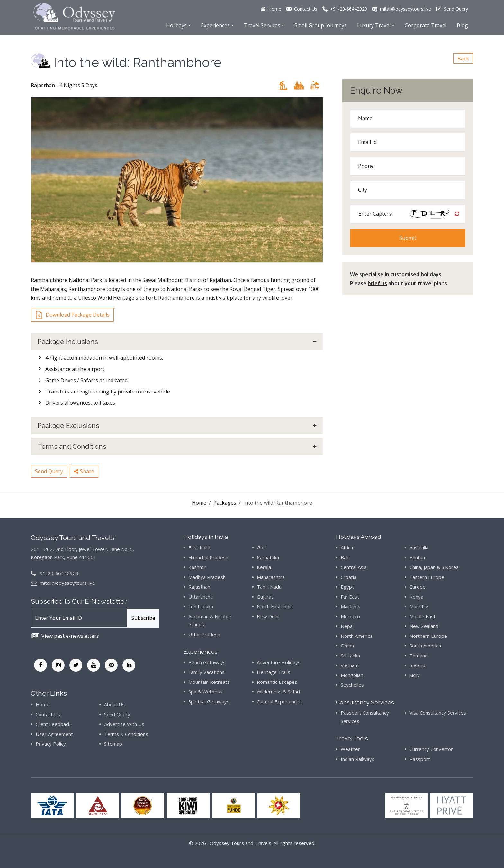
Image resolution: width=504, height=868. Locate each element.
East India (199, 547)
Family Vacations (207, 672)
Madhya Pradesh (207, 577)
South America (425, 646)
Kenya (416, 597)
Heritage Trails (274, 672)
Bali (345, 557)
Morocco (350, 616)
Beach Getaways (207, 662)
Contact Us (48, 714)
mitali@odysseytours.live (67, 583)
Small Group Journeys (321, 25)
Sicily (415, 675)
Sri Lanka (350, 656)
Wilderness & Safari (278, 692)
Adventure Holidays (279, 662)
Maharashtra (271, 577)
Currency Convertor (431, 749)
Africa (347, 547)
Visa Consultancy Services (438, 713)
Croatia (349, 577)
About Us (114, 704)
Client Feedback (53, 724)
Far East (350, 597)
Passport (420, 759)
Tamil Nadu (269, 587)
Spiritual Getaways (209, 701)
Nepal (347, 626)
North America (357, 636)
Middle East (423, 616)
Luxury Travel (374, 25)
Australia (419, 547)
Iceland (417, 665)
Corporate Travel (426, 25)
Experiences (215, 25)
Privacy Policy (51, 744)
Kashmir (197, 567)
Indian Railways (358, 759)
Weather (350, 749)
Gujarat (265, 597)
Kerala (264, 567)
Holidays (176, 25)
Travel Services (262, 25)
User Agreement (54, 734)
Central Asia (354, 567)
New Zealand (424, 626)
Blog (462, 25)
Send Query (49, 471)
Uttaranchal (201, 597)
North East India (275, 606)
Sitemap (113, 744)
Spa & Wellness (205, 692)
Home (199, 503)
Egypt (347, 587)
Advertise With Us (124, 724)
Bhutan (417, 557)
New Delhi (268, 616)
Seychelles (352, 685)
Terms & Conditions (126, 734)
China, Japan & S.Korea (434, 567)
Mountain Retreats (209, 682)
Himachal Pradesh (208, 557)
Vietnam (350, 665)
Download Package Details (72, 315)
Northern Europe (428, 636)
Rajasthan (199, 587)
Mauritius (420, 606)
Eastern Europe (427, 577)
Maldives (351, 606)
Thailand (419, 656)
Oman (347, 646)
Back (463, 59)
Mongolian (352, 675)
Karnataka (268, 557)
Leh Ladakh (201, 606)
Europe (418, 587)
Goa (261, 547)
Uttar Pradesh (204, 634)
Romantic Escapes (277, 682)
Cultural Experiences (279, 701)
